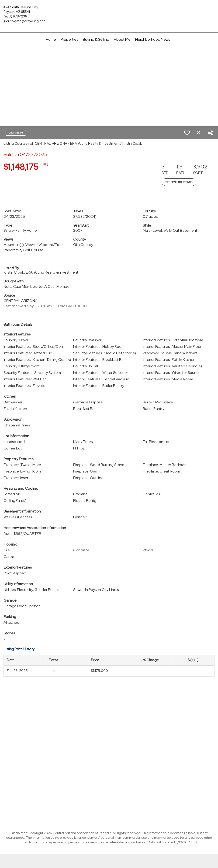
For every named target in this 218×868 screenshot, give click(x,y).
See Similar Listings (179, 182)
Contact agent (16, 133)
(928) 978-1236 (15, 16)
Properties (69, 39)
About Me (122, 39)
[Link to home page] (109, 10)
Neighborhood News (153, 39)
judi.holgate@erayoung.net (24, 21)
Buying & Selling (96, 39)
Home (51, 39)
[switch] (187, 133)
